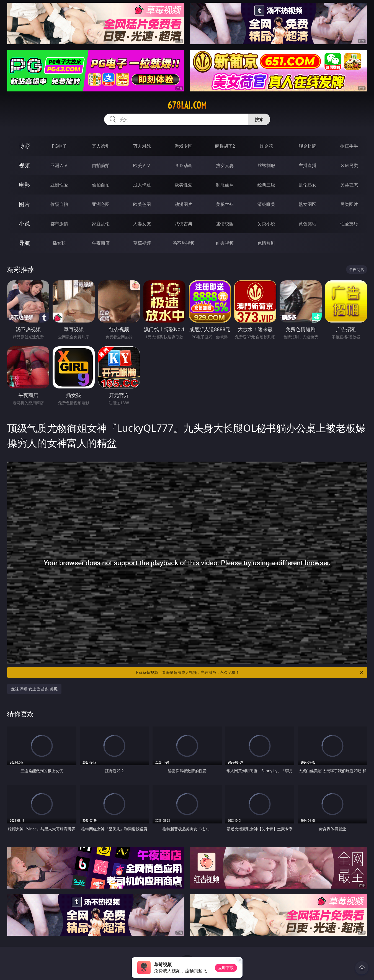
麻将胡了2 (225, 146)
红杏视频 (225, 243)
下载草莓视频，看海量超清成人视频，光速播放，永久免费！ (250, 672)
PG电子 (59, 146)
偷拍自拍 (101, 185)
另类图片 (349, 204)
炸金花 (266, 146)
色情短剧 (266, 243)
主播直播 (308, 165)
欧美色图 (142, 204)
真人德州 (101, 146)
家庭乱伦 (101, 224)
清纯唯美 (266, 204)
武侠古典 (184, 224)
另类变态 (349, 185)
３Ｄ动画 (184, 165)
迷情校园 (225, 224)
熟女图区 (308, 204)
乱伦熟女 (308, 185)
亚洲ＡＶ (59, 165)
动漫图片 (184, 204)
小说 (24, 223)
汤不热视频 (184, 243)
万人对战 (142, 146)
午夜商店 (101, 243)
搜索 (259, 119)
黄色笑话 (308, 224)
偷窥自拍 (59, 204)
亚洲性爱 (59, 185)
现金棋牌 (308, 146)
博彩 (24, 146)
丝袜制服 (266, 165)
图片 (24, 204)
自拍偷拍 (101, 165)
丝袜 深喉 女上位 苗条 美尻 (34, 689)
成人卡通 (142, 185)
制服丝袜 (225, 185)
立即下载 (226, 968)
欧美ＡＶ (142, 165)
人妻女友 (142, 224)
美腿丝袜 (225, 204)
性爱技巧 (349, 224)
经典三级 (266, 185)
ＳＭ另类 (349, 165)
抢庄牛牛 (349, 146)
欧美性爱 (184, 185)
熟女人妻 (225, 165)
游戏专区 (184, 146)
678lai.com (187, 105)
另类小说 (266, 224)
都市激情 (59, 224)
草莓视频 (142, 243)
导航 (24, 243)
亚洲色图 (101, 204)
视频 (24, 165)
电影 (24, 185)
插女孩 (59, 243)
